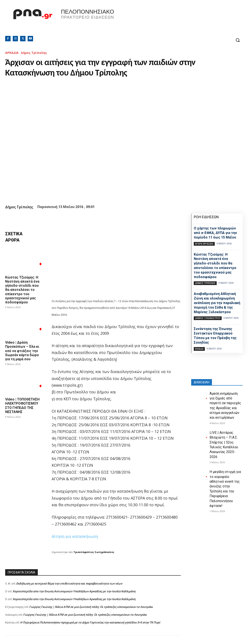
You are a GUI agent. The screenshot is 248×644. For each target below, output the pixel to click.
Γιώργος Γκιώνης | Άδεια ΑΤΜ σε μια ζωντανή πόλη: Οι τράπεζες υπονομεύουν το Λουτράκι (91, 607)
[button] (238, 40)
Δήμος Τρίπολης (34, 53)
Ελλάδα (199, 349)
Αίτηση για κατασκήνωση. (75, 536)
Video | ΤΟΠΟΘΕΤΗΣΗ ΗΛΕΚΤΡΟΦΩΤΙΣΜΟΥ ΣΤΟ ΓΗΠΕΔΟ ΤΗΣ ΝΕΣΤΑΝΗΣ (22, 406)
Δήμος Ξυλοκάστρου (208, 318)
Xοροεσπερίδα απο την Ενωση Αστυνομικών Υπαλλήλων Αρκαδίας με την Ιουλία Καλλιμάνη (74, 591)
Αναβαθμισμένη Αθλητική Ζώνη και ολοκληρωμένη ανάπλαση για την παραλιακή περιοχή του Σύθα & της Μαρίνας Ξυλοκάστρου (217, 303)
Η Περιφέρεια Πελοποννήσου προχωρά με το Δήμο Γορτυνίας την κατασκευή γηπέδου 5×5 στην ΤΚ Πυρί (90, 622)
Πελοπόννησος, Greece (184, 21)
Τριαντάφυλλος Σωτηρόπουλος (94, 552)
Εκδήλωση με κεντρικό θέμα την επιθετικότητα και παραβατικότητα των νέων (69, 583)
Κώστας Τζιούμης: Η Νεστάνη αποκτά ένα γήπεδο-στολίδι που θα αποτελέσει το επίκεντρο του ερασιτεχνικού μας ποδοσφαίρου (22, 290)
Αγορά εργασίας (204, 244)
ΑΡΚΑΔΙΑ (12, 53)
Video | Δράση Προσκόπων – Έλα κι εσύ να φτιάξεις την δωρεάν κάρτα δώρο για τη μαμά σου (22, 351)
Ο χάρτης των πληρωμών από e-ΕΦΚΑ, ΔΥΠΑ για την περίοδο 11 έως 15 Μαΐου (215, 233)
